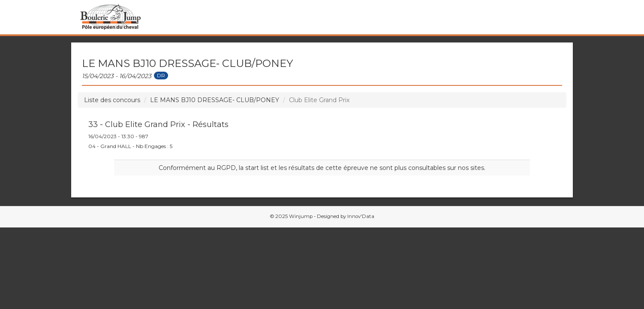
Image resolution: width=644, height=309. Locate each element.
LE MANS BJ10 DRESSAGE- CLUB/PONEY (215, 100)
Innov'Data (361, 216)
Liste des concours (112, 100)
